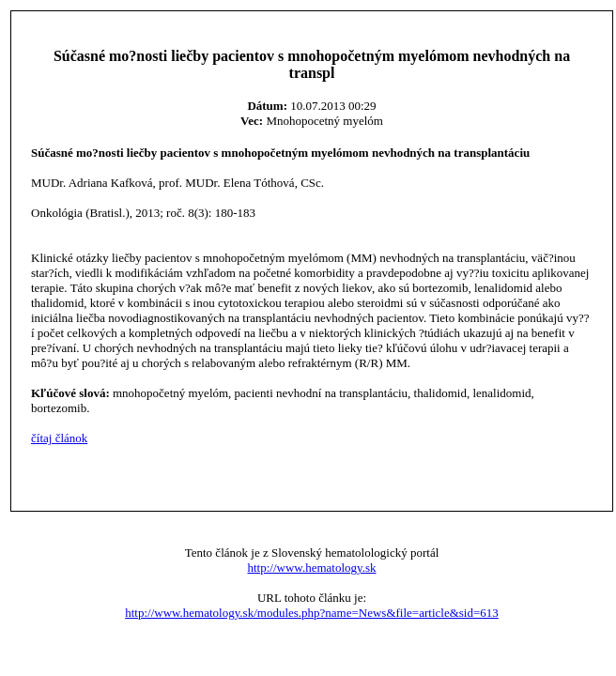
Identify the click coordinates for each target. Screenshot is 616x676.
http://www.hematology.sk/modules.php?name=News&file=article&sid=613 (312, 613)
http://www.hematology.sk (312, 568)
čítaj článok (59, 438)
